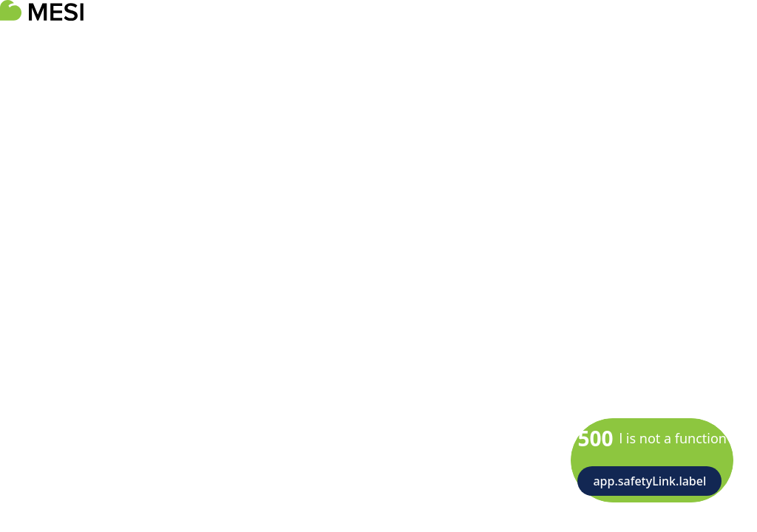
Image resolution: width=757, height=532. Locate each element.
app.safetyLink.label (649, 481)
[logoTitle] (42, 10)
